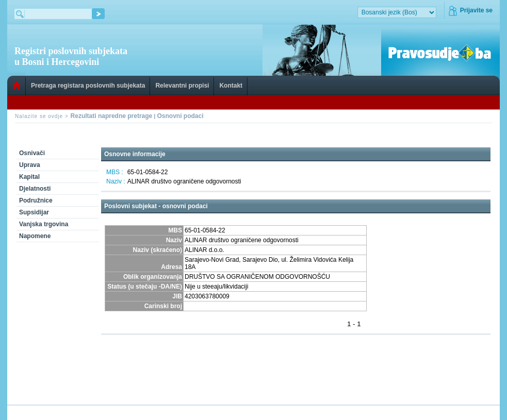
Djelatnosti (35, 189)
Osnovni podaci (180, 116)
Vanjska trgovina (44, 224)
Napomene (35, 236)
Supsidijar (34, 212)
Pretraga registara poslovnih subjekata (88, 86)
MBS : (115, 172)
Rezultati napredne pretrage (112, 116)
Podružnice (36, 200)
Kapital (29, 177)
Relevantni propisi (182, 86)
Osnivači (32, 153)
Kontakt (231, 86)
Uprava (30, 165)
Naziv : (116, 181)
